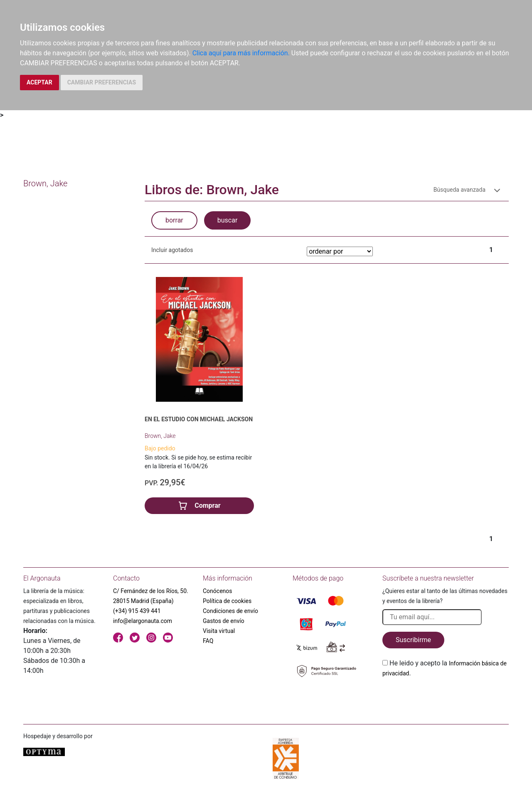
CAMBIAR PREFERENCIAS (102, 82)
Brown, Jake (160, 436)
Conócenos (218, 591)
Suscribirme (413, 640)
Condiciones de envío (230, 611)
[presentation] (446, 698)
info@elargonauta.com (143, 621)
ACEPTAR (39, 82)
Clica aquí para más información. (241, 53)
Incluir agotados (172, 250)
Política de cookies (227, 601)
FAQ (208, 641)
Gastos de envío (224, 621)
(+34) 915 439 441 (137, 611)
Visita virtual (219, 631)
